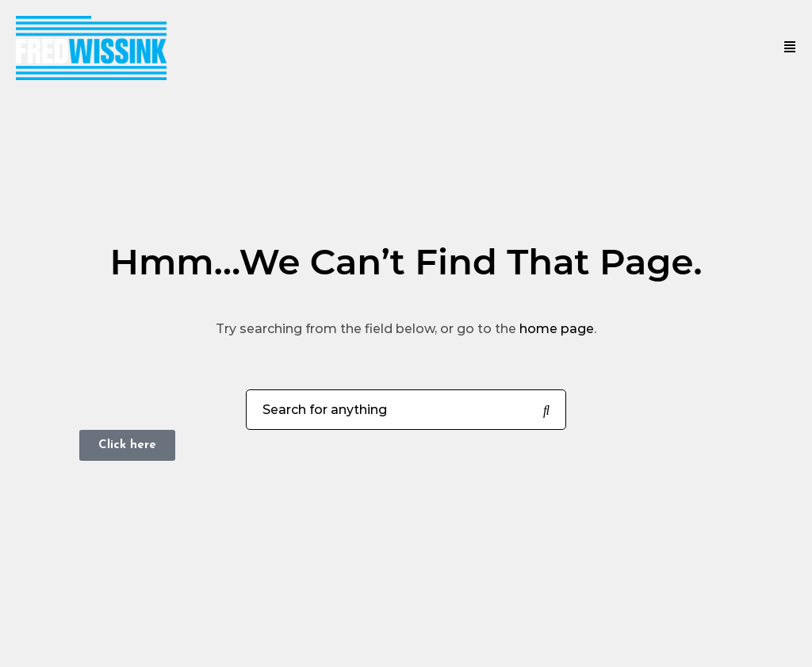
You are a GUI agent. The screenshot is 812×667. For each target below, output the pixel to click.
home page (557, 329)
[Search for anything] (546, 411)
